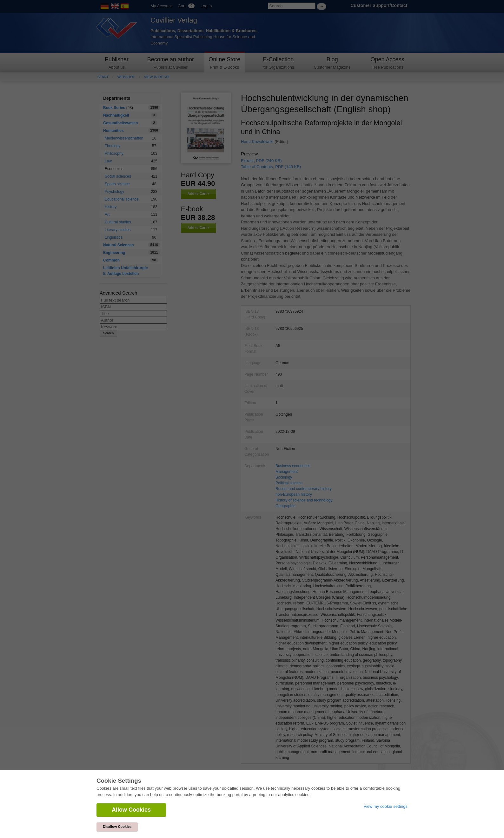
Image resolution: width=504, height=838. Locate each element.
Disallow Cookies (117, 827)
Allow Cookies (131, 810)
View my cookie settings (386, 806)
